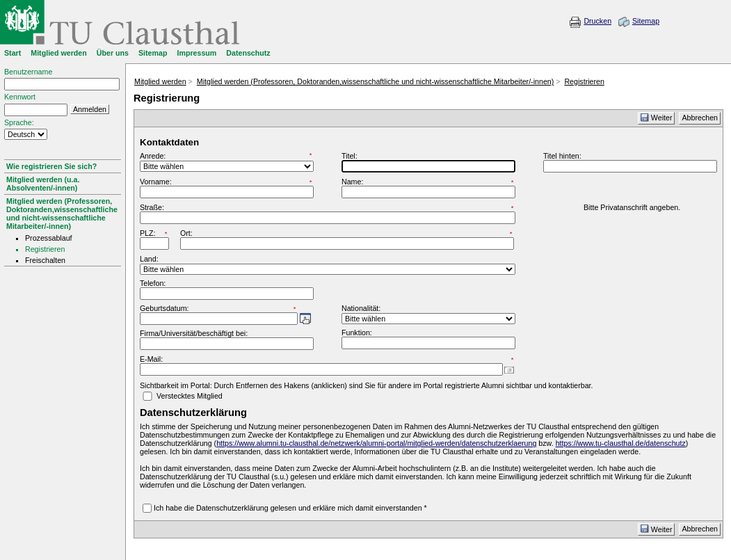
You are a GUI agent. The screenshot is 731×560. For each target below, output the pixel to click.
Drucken (597, 21)
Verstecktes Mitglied (190, 396)
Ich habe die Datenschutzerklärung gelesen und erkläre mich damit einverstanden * (290, 508)
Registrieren (584, 81)
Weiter (657, 118)
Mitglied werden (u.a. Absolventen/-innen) (43, 184)
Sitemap (646, 21)
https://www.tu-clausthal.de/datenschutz (621, 443)
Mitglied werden (160, 81)
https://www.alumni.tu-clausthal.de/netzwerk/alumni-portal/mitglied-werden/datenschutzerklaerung (376, 443)
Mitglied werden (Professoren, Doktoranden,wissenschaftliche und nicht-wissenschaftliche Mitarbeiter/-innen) (62, 214)
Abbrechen (700, 118)
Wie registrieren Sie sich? (51, 166)
